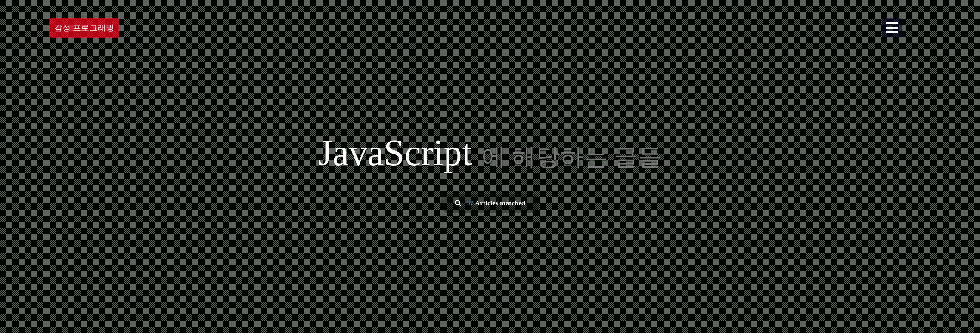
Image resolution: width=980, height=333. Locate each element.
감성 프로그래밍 (84, 28)
